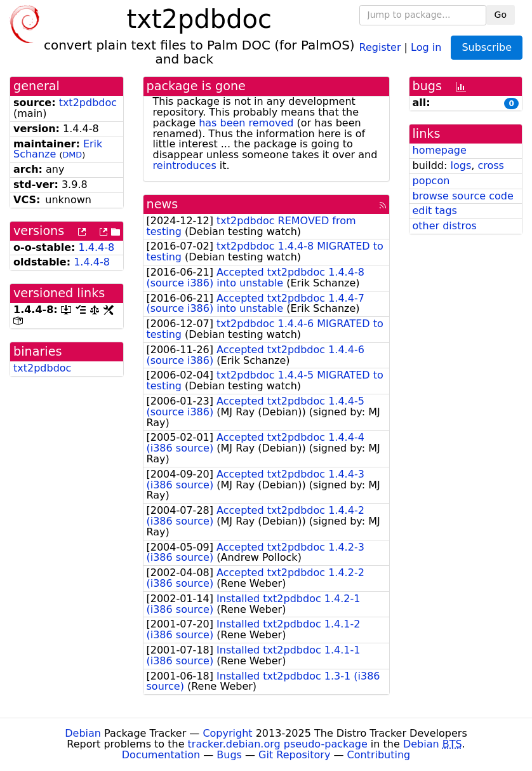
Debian (83, 733)
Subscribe (487, 47)
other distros (445, 226)
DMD (72, 155)
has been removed (246, 123)
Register (380, 47)
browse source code (463, 196)
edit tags (435, 211)
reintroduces (185, 165)
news (163, 204)
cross (490, 165)
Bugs (229, 755)
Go (501, 15)
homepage (440, 150)
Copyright (227, 733)
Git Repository (294, 755)
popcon (431, 181)
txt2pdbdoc (88, 103)
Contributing (379, 755)
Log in (426, 47)
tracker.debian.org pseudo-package (278, 744)
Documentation (161, 755)
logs (461, 165)
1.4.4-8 (97, 247)
